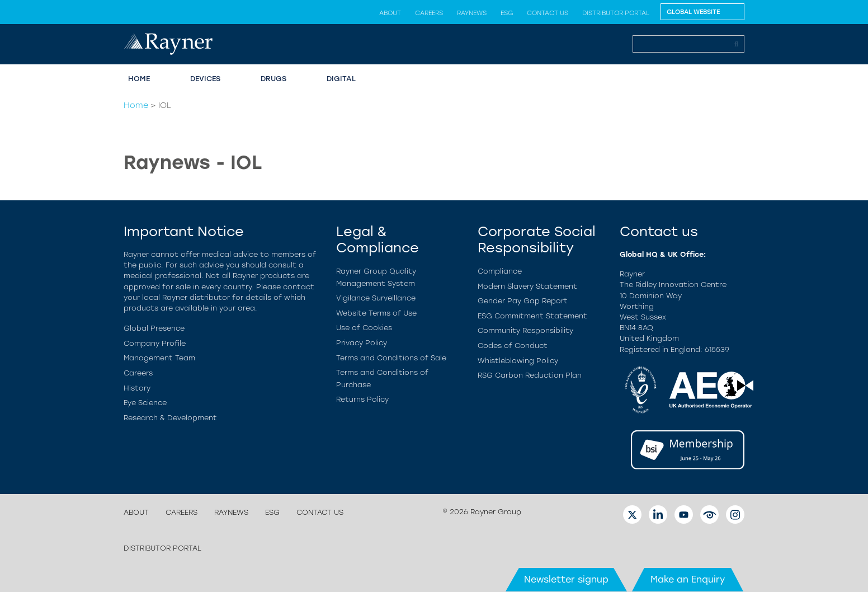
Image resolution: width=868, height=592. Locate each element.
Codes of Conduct (513, 346)
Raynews (472, 13)
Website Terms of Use (376, 313)
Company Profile (155, 343)
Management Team (159, 358)
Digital (341, 79)
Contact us (548, 13)
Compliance (500, 271)
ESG (507, 13)
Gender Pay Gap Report (523, 301)
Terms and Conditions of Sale (391, 358)
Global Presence (154, 328)
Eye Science (145, 403)
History (137, 388)
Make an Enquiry (688, 579)
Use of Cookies (364, 328)
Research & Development (170, 418)
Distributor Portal (616, 13)
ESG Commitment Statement (532, 316)
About (390, 13)
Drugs (273, 79)
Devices (205, 79)
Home (139, 79)
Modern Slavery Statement (527, 286)
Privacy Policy (362, 343)
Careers (429, 13)
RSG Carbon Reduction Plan (530, 375)
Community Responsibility (525, 330)
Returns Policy (362, 399)
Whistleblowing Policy (518, 361)
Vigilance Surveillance (376, 298)
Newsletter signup (566, 579)
